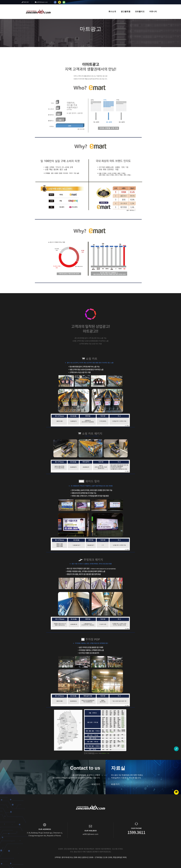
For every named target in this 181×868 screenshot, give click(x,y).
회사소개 (111, 8)
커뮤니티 (151, 8)
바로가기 (84, 784)
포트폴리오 (138, 8)
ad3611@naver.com (40, 2)
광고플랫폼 (124, 8)
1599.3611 (27, 2)
